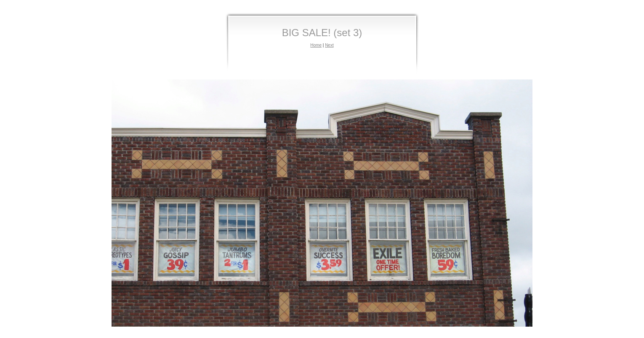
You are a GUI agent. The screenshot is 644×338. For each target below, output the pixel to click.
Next (329, 45)
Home (316, 45)
